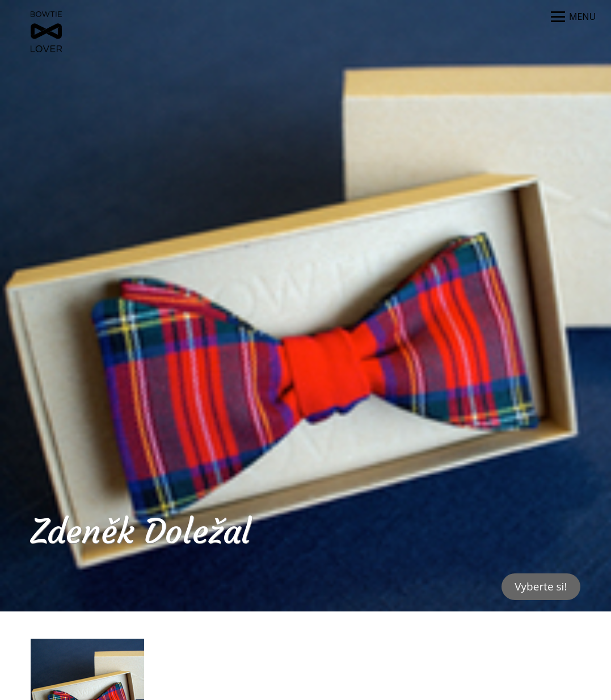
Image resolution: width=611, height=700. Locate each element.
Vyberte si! (541, 586)
